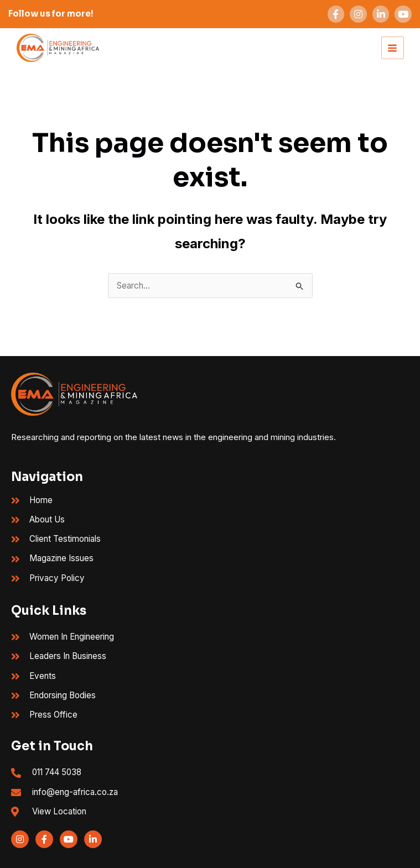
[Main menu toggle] (392, 48)
